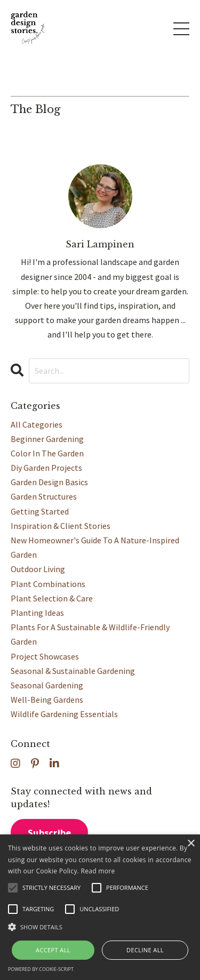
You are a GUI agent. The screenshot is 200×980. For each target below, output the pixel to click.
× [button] (191, 844)
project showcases (45, 656)
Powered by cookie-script (41, 969)
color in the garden (47, 453)
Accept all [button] (53, 950)
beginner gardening (47, 439)
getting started (40, 511)
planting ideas (37, 613)
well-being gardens (47, 700)
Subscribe (49, 833)
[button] (100, 927)
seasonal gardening (47, 685)
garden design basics (49, 482)
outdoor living (38, 569)
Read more (98, 871)
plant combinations (48, 584)
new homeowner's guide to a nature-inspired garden (95, 547)
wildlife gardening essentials (64, 714)
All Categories (37, 424)
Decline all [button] (145, 950)
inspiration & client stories (61, 526)
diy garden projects (46, 468)
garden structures (44, 496)
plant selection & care (52, 598)
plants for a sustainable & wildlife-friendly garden (90, 634)
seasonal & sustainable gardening (73, 671)
